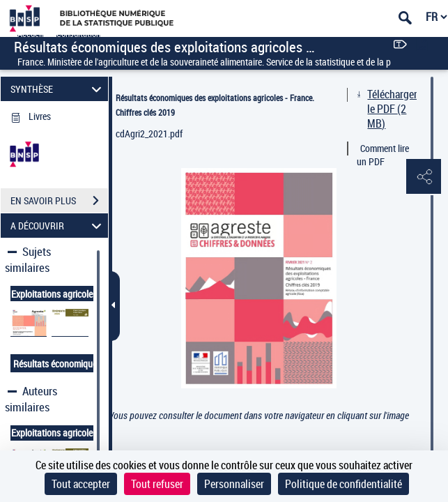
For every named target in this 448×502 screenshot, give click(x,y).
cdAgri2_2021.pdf (149, 134)
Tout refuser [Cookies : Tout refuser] (157, 484)
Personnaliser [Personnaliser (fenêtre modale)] (234, 484)
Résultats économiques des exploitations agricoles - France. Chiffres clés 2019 (215, 105)
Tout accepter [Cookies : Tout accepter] (81, 484)
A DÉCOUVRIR (58, 226)
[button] (424, 177)
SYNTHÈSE (58, 89)
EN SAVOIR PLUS (59, 201)
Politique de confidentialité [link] (343, 484)
